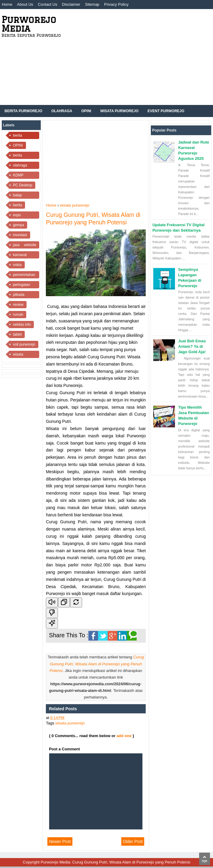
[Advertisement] (138, 60)
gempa (19, 225)
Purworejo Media (29, 24)
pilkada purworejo (21, 295)
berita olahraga (20, 156)
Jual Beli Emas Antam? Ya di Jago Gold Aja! (192, 346)
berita (17, 205)
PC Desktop (23, 185)
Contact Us (47, 4)
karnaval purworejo (21, 256)
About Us (25, 4)
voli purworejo (24, 344)
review (18, 305)
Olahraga (62, 111)
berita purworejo (21, 136)
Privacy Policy (116, 4)
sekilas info (22, 325)
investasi (20, 235)
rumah (18, 315)
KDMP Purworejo (21, 176)
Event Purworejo (166, 111)
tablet (17, 334)
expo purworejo (21, 216)
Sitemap (92, 4)
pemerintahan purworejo (24, 276)
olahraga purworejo (21, 166)
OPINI (18, 145)
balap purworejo (21, 196)
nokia (17, 265)
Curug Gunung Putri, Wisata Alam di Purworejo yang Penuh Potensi (97, 664)
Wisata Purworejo (119, 111)
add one (124, 736)
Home (7, 4)
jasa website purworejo (25, 246)
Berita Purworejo (23, 111)
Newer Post (60, 841)
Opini (86, 111)
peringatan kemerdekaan (24, 285)
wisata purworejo (21, 355)
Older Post (133, 841)
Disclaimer (71, 4)
